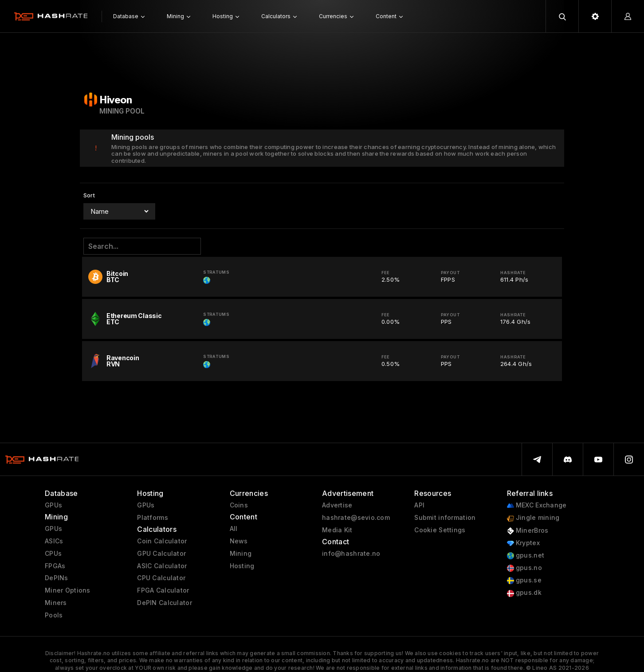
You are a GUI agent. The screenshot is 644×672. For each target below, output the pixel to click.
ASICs (54, 541)
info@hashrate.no (351, 554)
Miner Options (68, 590)
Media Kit (337, 530)
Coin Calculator (162, 541)
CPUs (53, 554)
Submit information (445, 518)
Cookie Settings (440, 530)
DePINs (57, 578)
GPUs (53, 505)
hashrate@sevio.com (356, 518)
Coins (239, 505)
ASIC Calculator (162, 566)
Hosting (242, 566)
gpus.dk (524, 593)
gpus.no (524, 568)
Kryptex (523, 543)
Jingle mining (533, 518)
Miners (56, 603)
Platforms (153, 518)
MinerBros (528, 531)
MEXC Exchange (537, 505)
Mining (241, 554)
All (234, 529)
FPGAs (55, 566)
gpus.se (524, 580)
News (239, 541)
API (419, 505)
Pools (54, 615)
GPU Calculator (161, 554)
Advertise (337, 505)
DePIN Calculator (164, 603)
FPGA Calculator (163, 590)
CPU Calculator (161, 578)
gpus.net (526, 556)
